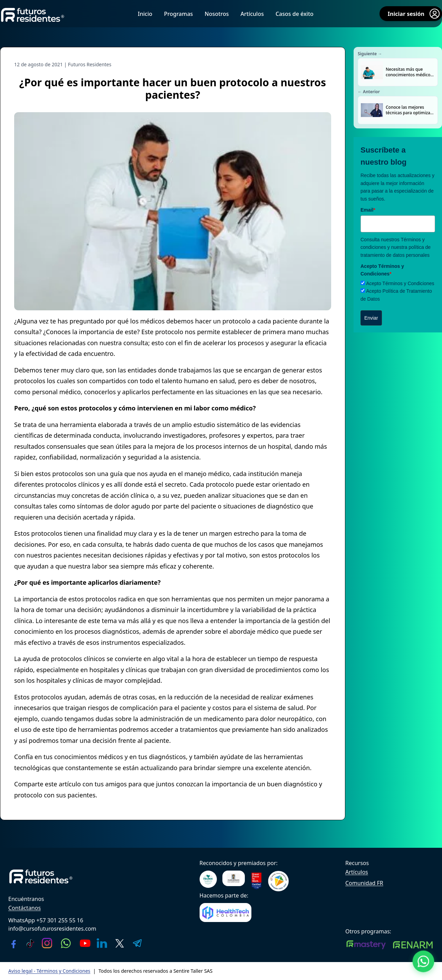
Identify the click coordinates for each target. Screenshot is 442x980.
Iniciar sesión (414, 14)
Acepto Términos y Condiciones (400, 283)
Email (368, 210)
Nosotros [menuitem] (217, 14)
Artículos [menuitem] (252, 14)
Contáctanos (25, 908)
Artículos (357, 872)
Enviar (371, 318)
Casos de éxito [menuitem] (295, 14)
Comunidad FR (364, 883)
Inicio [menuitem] (145, 14)
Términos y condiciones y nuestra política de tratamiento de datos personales (396, 247)
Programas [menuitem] (179, 14)
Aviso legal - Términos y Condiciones (49, 971)
